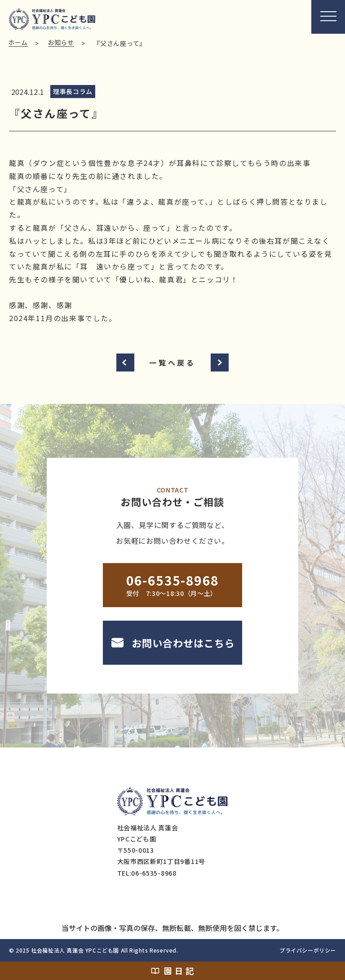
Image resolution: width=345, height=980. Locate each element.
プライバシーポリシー (308, 950)
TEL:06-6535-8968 (147, 873)
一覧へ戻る (172, 362)
